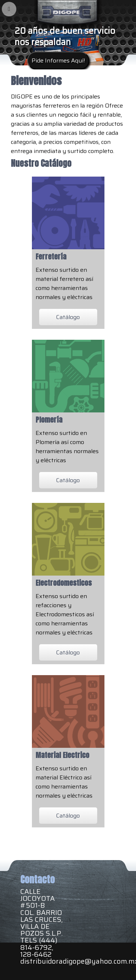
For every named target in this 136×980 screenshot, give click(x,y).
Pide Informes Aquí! (58, 61)
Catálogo (68, 317)
